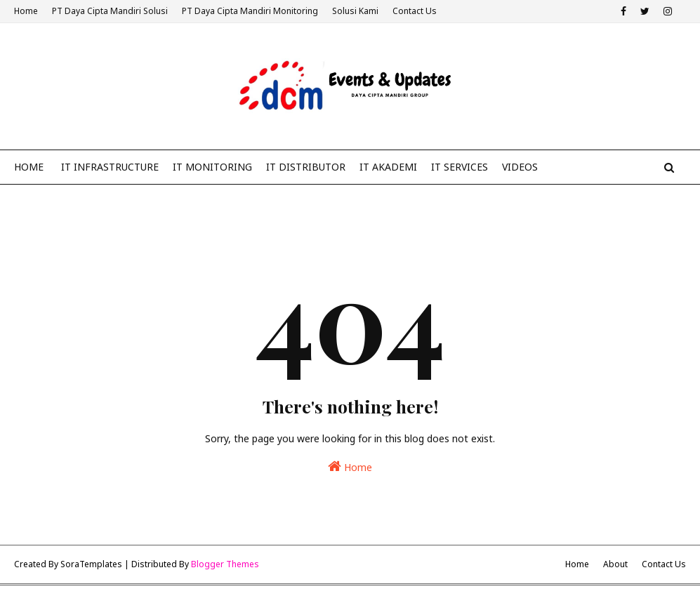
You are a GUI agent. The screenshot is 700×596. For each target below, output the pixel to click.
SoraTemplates (91, 564)
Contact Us (415, 11)
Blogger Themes (225, 564)
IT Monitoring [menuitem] (212, 167)
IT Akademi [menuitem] (388, 167)
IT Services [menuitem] (460, 167)
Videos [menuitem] (520, 167)
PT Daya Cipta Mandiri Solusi (110, 11)
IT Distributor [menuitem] (306, 167)
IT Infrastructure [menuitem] (110, 167)
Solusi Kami (355, 11)
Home (26, 11)
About (615, 564)
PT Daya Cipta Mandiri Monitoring (250, 11)
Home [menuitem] (29, 167)
